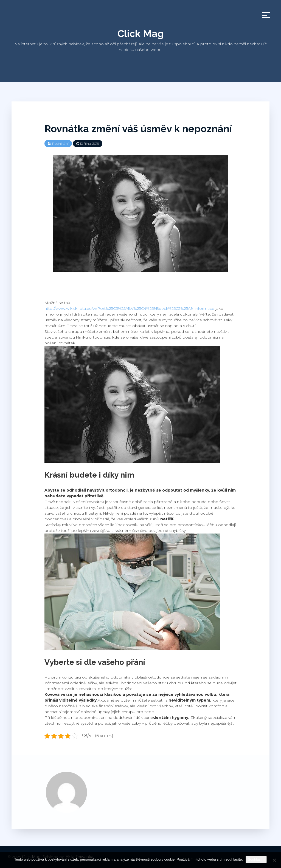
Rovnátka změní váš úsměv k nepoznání (138, 129)
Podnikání (60, 144)
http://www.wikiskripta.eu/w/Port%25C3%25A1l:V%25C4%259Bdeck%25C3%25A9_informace (129, 308)
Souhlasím (256, 859)
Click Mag (141, 33)
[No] (274, 860)
